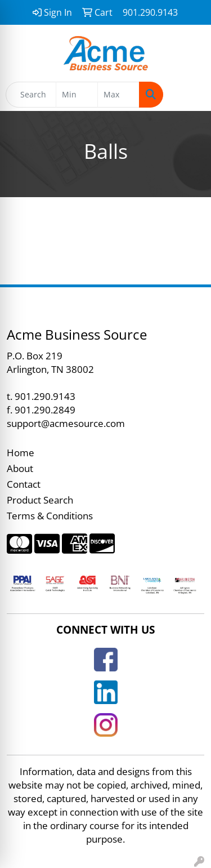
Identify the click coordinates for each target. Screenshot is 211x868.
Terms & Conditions (50, 515)
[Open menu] (188, 95)
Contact (24, 484)
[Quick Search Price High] (118, 95)
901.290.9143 (45, 396)
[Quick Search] (31, 95)
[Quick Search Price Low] (77, 95)
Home (21, 452)
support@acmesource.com (66, 423)
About (20, 468)
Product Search (40, 500)
